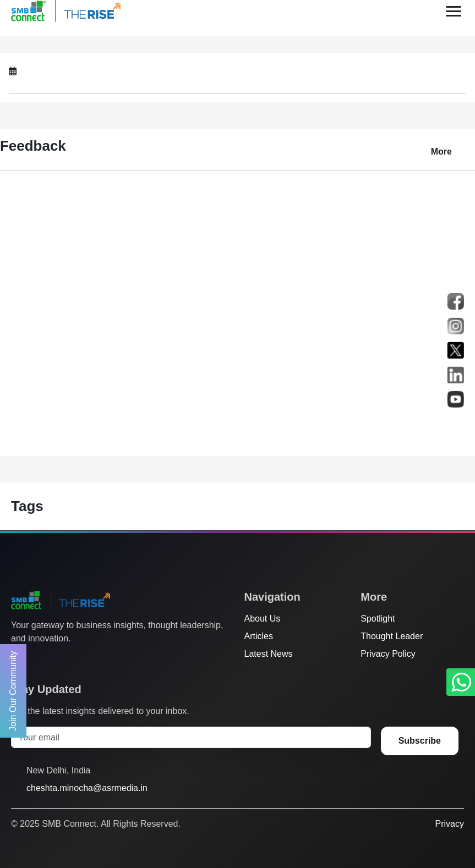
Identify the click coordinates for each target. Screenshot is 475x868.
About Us (263, 619)
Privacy (450, 824)
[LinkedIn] (80, 661)
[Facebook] (38, 661)
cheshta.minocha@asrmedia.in (87, 788)
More (441, 152)
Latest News (269, 654)
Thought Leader (392, 636)
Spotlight (378, 619)
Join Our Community (13, 691)
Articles (259, 636)
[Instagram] (59, 661)
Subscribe (420, 741)
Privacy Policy (388, 654)
